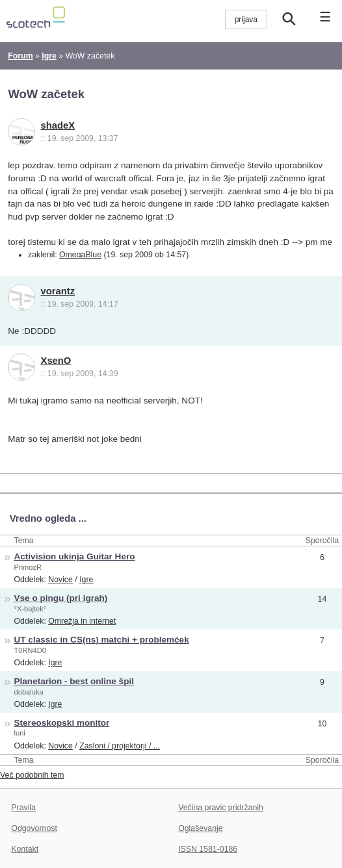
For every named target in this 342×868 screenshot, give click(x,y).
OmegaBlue (80, 255)
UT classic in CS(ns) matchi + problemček (102, 640)
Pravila (23, 808)
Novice (60, 580)
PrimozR (28, 567)
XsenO (56, 361)
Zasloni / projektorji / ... (120, 746)
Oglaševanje (200, 828)
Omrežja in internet (82, 621)
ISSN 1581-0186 (208, 849)
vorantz (58, 291)
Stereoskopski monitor (62, 723)
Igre (86, 580)
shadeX (58, 125)
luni (20, 733)
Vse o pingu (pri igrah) (61, 598)
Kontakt (25, 849)
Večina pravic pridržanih (221, 808)
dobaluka (29, 692)
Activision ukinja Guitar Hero (75, 556)
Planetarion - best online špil (74, 681)
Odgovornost (34, 828)
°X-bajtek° (31, 609)
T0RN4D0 (30, 650)
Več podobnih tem (32, 775)
